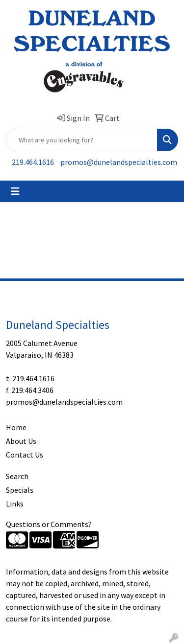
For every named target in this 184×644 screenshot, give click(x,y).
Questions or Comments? (49, 524)
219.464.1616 (33, 162)
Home (16, 427)
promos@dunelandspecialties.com (119, 162)
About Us (21, 441)
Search (17, 476)
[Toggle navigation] (15, 191)
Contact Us (25, 455)
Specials (20, 490)
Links (15, 504)
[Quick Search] (82, 140)
